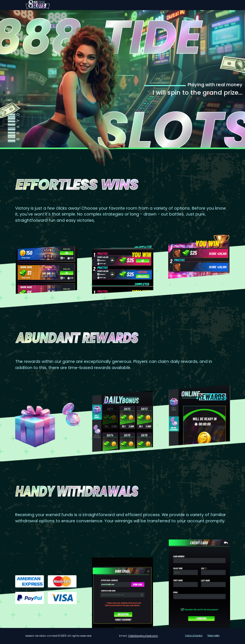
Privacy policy (214, 636)
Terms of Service (194, 636)
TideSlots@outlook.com (143, 636)
